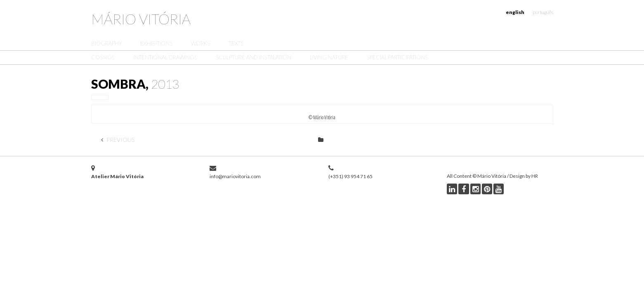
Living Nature (329, 57)
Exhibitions (156, 43)
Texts (236, 43)
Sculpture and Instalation (254, 57)
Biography (106, 43)
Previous (118, 140)
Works (201, 43)
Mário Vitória (141, 19)
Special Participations (397, 57)
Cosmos (103, 57)
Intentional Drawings (165, 57)
